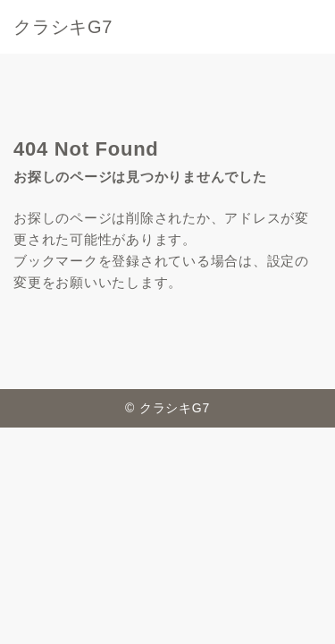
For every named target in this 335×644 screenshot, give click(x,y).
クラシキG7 (63, 27)
